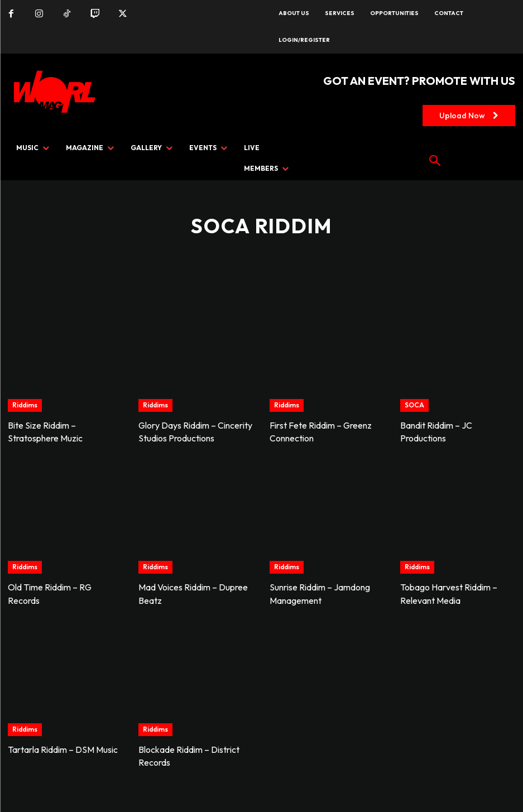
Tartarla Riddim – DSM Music (63, 747)
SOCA (414, 405)
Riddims (25, 405)
